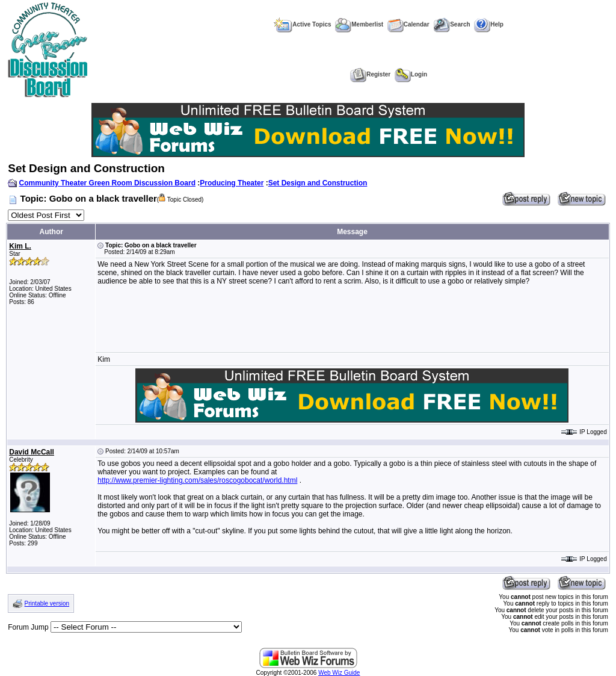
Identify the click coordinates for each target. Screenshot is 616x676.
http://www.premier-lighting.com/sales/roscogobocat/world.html (197, 480)
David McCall (32, 452)
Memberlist (359, 24)
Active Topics (302, 24)
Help (489, 24)
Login (411, 74)
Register (370, 74)
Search (451, 24)
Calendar (408, 24)
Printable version (47, 603)
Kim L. (20, 246)
